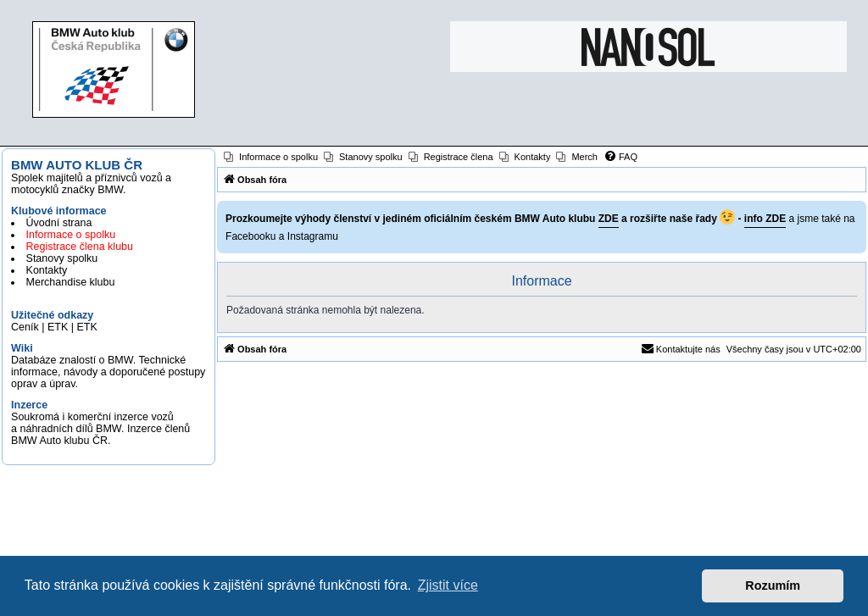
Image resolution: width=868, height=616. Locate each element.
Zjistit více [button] (448, 585)
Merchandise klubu (71, 282)
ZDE (609, 219)
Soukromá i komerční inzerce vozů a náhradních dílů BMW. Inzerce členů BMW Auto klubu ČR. (100, 429)
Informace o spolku (71, 235)
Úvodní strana (59, 223)
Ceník (25, 327)
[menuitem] (271, 157)
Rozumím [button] (773, 585)
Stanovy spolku (62, 258)
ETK (58, 327)
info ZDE (765, 219)
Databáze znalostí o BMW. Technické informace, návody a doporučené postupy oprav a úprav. (108, 372)
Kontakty (47, 270)
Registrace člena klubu (80, 247)
